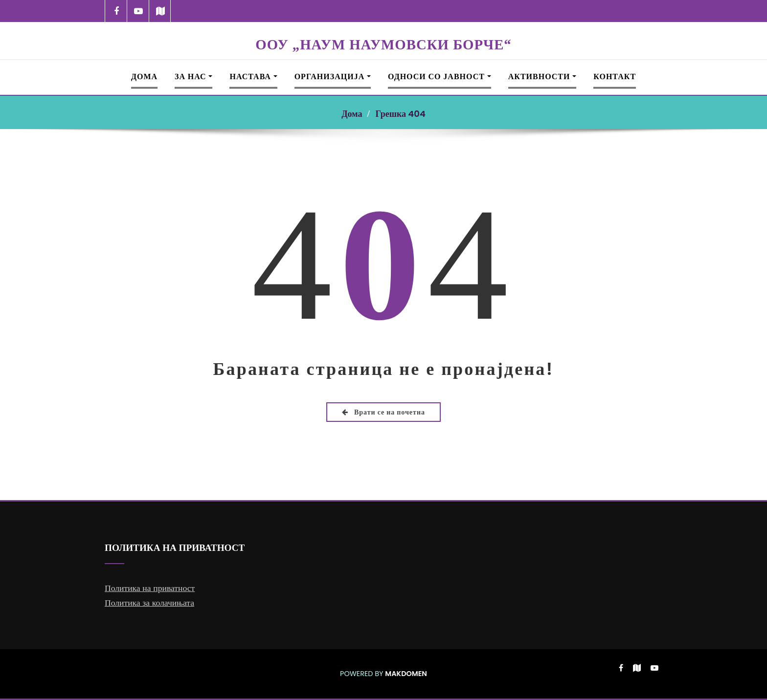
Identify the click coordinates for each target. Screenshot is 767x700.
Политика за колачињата (149, 603)
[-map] (160, 11)
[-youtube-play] (138, 11)
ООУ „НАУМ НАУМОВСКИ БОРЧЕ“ (383, 44)
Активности (542, 77)
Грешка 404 (400, 114)
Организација (333, 77)
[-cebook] (116, 11)
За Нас (193, 77)
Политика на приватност (150, 588)
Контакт (615, 77)
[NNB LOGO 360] (383, 28)
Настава (253, 77)
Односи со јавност (440, 77)
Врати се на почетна (383, 412)
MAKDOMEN (406, 674)
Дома (144, 77)
